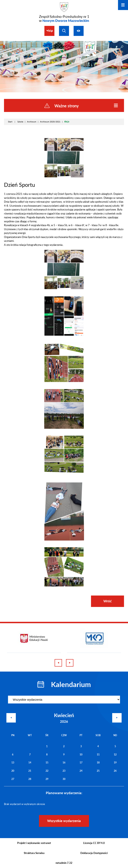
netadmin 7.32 (64, 863)
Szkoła (20, 122)
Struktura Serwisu (34, 853)
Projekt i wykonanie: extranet (34, 843)
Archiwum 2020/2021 (50, 122)
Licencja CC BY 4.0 (94, 843)
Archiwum (32, 122)
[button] (64, 177)
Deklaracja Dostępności (94, 853)
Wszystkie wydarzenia (64, 821)
